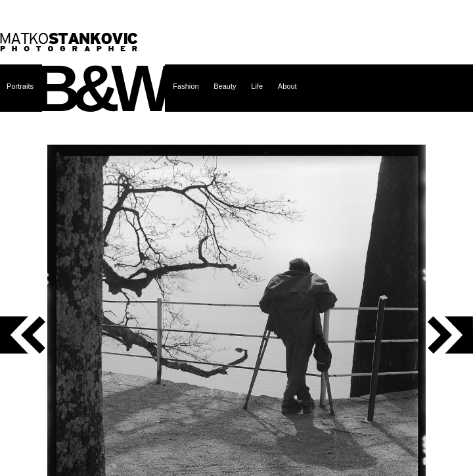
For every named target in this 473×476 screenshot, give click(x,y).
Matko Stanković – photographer (69, 42)
